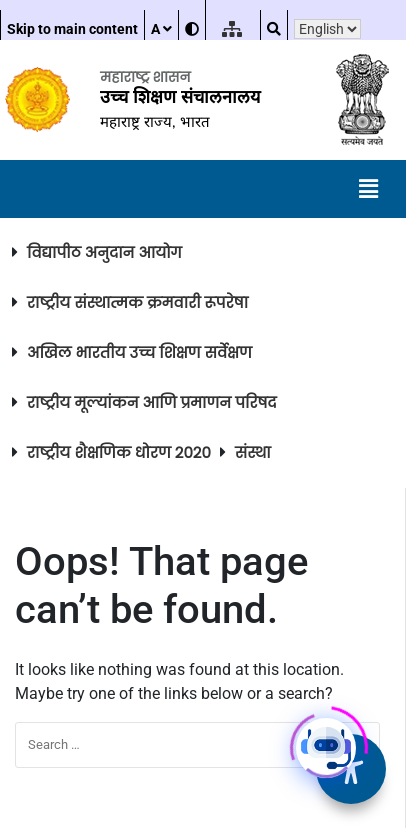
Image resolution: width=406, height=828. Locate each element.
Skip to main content (72, 29)
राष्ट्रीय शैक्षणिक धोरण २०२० (119, 452)
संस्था (253, 452)
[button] (369, 189)
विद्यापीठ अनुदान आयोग (104, 252)
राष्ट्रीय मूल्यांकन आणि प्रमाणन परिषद (152, 402)
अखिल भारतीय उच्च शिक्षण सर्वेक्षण (139, 352)
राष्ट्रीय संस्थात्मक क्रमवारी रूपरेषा (137, 302)
